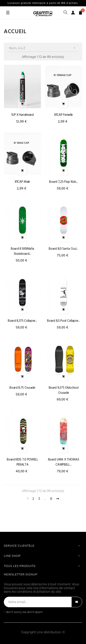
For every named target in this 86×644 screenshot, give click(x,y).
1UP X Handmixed (22, 115)
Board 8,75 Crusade (22, 388)
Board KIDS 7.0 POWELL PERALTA (22, 462)
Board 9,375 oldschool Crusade (64, 390)
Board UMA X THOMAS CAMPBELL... (64, 462)
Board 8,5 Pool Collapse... (63, 321)
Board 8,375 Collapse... (22, 321)
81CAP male (22, 182)
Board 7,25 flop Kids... (63, 182)
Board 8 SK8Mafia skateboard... (22, 251)
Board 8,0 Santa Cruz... (63, 249)
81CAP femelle (64, 115)
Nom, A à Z (44, 48)
